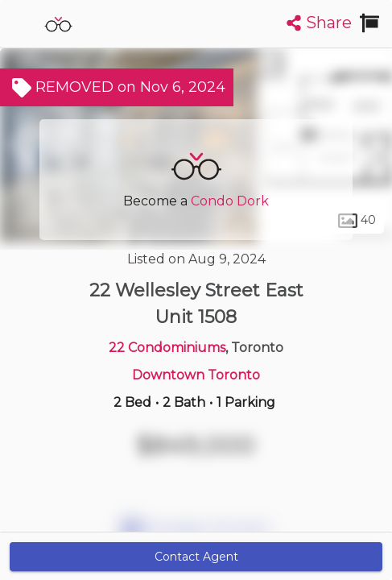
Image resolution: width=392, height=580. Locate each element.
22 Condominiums (167, 348)
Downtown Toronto (196, 375)
